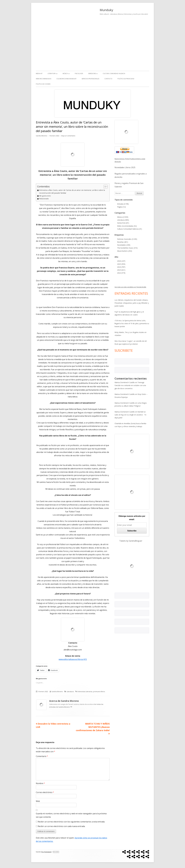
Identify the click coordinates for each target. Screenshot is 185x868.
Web (38, 801)
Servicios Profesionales (90, 79)
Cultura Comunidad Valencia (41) (130, 229)
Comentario (42, 756)
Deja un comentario (68, 136)
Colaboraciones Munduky (66, 79)
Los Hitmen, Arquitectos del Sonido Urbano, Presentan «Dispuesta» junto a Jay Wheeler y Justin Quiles (132, 303)
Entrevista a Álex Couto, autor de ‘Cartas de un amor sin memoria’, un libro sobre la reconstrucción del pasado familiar (72, 191)
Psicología (79, 74)
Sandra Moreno (42, 136)
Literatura (52, 74)
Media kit (39, 74)
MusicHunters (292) (125, 251)
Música (65, 74)
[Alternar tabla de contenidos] (104, 187)
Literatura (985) (123, 220)
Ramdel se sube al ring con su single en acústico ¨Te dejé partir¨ (130, 415)
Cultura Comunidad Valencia (114, 74)
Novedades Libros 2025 (125, 167)
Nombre (40, 783)
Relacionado (44, 199)
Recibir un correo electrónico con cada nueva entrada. (62, 826)
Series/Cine (92, 74)
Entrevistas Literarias (85, 691)
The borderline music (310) (127, 248)
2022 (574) (121, 273)
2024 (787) (121, 267)
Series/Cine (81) (123, 223)
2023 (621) (121, 270)
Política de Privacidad (126, 79)
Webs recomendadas (44, 79)
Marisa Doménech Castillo (125, 382)
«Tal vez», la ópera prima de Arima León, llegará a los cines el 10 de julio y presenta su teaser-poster (132, 323)
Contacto (108, 79)
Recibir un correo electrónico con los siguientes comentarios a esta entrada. (71, 822)
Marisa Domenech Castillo (125, 412)
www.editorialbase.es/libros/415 (73, 659)
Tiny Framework (46, 852)
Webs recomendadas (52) (127, 226)
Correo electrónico (45, 792)
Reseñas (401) (123, 242)
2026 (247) (121, 261)
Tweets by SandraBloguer (131, 541)
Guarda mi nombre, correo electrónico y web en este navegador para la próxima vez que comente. (71, 815)
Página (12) (121, 207)
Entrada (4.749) (123, 204)
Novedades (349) (124, 245)
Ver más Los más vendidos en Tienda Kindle (130, 287)
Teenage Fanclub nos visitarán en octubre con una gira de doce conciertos (130, 385)
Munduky (106, 10)
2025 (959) (121, 264)
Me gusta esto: (45, 196)
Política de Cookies (43, 84)
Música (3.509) (123, 217)
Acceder (56, 852)
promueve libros (99, 691)
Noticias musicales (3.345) (127, 239)
